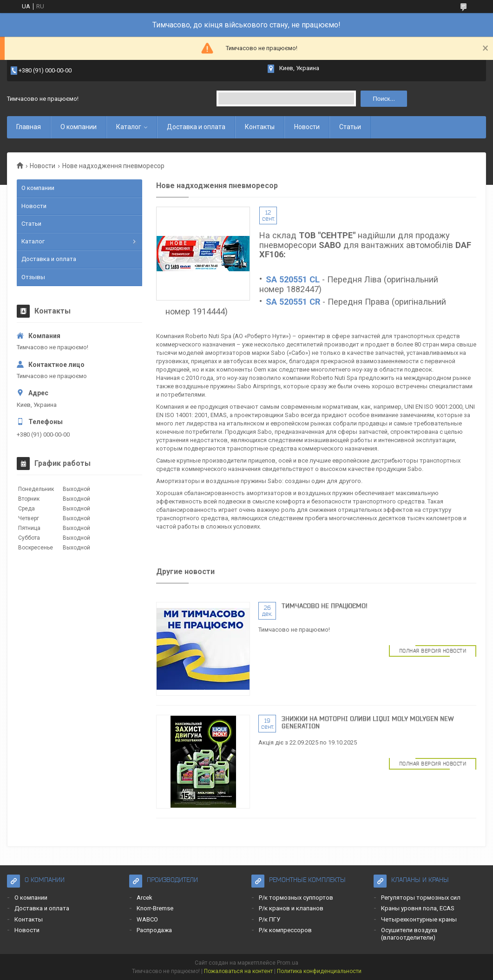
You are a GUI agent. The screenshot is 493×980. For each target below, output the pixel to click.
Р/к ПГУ (270, 919)
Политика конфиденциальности (319, 971)
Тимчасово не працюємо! (325, 606)
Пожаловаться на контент (238, 971)
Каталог (129, 127)
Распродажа (154, 930)
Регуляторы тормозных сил (421, 898)
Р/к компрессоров (285, 930)
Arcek (145, 898)
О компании (79, 127)
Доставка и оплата (196, 127)
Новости (307, 127)
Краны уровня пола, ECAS (418, 908)
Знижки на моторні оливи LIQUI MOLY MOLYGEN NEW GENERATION (368, 722)
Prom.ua (288, 963)
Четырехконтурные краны (419, 919)
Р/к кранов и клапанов (291, 908)
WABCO (147, 919)
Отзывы (33, 277)
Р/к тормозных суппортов (296, 898)
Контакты (260, 127)
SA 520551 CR (293, 302)
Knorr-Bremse (155, 908)
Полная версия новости (433, 651)
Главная (29, 127)
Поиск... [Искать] (384, 99)
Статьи (350, 127)
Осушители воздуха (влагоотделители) (409, 934)
